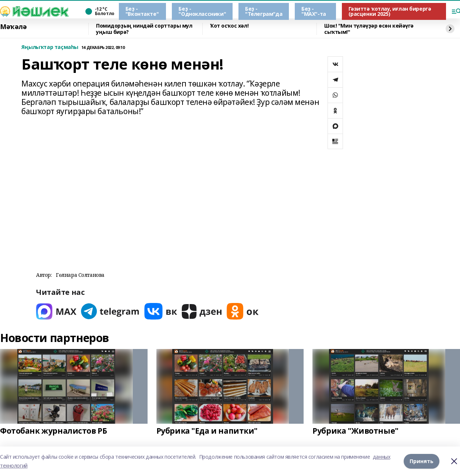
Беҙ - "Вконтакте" (142, 11)
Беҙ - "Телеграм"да (264, 11)
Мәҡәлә (13, 27)
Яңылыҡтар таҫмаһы (50, 47)
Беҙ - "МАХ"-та (314, 11)
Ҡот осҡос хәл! (229, 26)
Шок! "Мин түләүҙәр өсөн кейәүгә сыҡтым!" (369, 29)
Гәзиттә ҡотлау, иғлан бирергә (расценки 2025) (390, 11)
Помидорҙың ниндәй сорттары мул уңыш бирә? (144, 29)
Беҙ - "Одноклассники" (202, 11)
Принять (422, 461)
